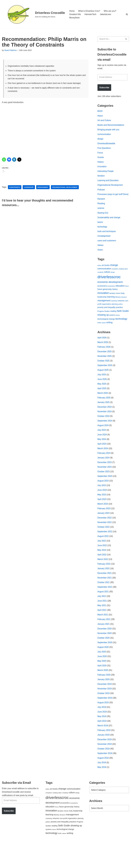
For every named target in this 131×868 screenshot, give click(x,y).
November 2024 (105, 425)
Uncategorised (104, 245)
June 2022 (102, 563)
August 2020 (103, 668)
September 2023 (105, 492)
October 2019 (104, 716)
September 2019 (105, 721)
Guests (101, 160)
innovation (102, 170)
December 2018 (105, 764)
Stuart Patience (11, 50)
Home (72, 11)
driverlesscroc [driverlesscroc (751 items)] (109, 287)
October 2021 (104, 602)
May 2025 (102, 396)
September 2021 (105, 606)
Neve (4, 865)
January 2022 (104, 587)
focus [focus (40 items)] (127, 296)
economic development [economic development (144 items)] (110, 292)
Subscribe (104, 88)
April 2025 (102, 401)
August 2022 (103, 554)
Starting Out (103, 221)
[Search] (127, 14)
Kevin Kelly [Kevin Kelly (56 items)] (120, 303)
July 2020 (102, 673)
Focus (100, 155)
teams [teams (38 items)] (118, 326)
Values (101, 254)
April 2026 (102, 349)
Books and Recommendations (111, 127)
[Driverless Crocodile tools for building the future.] (33, 14)
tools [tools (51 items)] (99, 334)
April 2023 (102, 516)
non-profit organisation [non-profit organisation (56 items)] (68, 844)
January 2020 (104, 702)
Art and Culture (104, 122)
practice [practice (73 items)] (119, 318)
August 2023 (103, 497)
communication (104, 136)
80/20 (100, 112)
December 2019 (105, 706)
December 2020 (105, 649)
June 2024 (102, 449)
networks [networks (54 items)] (121, 311)
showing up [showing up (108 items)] (103, 325)
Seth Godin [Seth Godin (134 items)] (123, 322)
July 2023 (102, 501)
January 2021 (104, 645)
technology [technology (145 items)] (121, 330)
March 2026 (103, 354)
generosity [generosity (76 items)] (107, 299)
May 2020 (102, 683)
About (100, 117)
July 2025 (102, 387)
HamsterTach (91, 14)
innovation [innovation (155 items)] (103, 303)
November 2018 (105, 769)
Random (101, 206)
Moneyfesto (75, 18)
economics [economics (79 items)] (102, 296)
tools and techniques (107, 240)
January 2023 (104, 530)
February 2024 (104, 468)
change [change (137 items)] (114, 274)
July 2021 (102, 616)
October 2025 (104, 373)
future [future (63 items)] (100, 299)
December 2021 (105, 592)
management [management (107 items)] (104, 311)
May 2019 (102, 740)
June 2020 (102, 678)
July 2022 (102, 559)
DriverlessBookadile (107, 146)
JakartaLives (106, 14)
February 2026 (104, 358)
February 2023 (104, 525)
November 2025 (105, 368)
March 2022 (103, 578)
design (100, 141)
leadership (29, 189)
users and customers (107, 249)
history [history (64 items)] (115, 299)
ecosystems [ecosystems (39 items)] (111, 296)
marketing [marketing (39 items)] (114, 311)
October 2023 (104, 487)
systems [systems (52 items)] (112, 326)
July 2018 (102, 788)
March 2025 (103, 406)
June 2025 (102, 392)
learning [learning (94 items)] (111, 307)
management (44, 189)
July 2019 (102, 730)
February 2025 (104, 411)
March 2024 (103, 463)
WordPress (25, 865)
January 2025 (104, 416)
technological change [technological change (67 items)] (106, 330)
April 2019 (102, 745)
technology (102, 235)
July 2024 (102, 444)
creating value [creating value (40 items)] (123, 278)
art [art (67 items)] (103, 274)
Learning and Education (108, 184)
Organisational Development (110, 189)
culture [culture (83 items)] (107, 282)
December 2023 (105, 478)
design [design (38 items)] (113, 282)
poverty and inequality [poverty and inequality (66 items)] (107, 318)
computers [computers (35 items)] (115, 278)
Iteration (101, 179)
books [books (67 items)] (107, 274)
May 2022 (102, 568)
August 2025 (103, 382)
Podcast (101, 193)
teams (100, 230)
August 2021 (103, 611)
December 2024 (105, 420)
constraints (15, 189)
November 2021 (105, 597)
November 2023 (105, 482)
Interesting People (106, 174)
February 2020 (104, 697)
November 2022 (105, 540)
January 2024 (104, 473)
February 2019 (104, 754)
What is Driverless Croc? (90, 11)
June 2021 (102, 621)
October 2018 (104, 773)
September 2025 (105, 377)
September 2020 (105, 664)
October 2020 (104, 659)
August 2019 (103, 726)
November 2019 (105, 711)
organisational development (66, 189)
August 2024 (103, 439)
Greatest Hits (75, 14)
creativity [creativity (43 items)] (100, 282)
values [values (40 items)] (104, 334)
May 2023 (102, 511)
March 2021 (103, 635)
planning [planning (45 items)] (115, 315)
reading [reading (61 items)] (113, 322)
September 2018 (105, 778)
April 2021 (102, 630)
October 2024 (104, 430)
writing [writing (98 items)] (109, 334)
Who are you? (111, 11)
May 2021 (102, 625)
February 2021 (104, 640)
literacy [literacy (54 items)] (118, 307)
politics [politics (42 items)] (121, 315)
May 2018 (102, 792)
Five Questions (104, 151)
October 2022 (104, 544)
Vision (100, 259)
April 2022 (102, 573)
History (101, 165)
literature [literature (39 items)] (124, 307)
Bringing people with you (109, 131)
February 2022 (104, 582)
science (101, 216)
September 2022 (105, 549)
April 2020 (102, 687)
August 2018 (103, 783)
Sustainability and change (109, 226)
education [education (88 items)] (120, 296)
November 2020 (105, 654)
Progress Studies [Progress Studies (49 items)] (104, 322)
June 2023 (102, 506)
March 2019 (103, 749)
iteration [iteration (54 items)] (112, 303)
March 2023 (103, 521)
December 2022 (105, 535)
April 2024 (102, 458)
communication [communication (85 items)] (104, 278)
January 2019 (104, 759)
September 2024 (105, 435)
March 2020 (103, 692)
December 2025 (105, 363)
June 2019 (102, 735)
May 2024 (102, 454)
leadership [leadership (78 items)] (102, 307)
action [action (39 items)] (99, 275)
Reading (101, 211)
